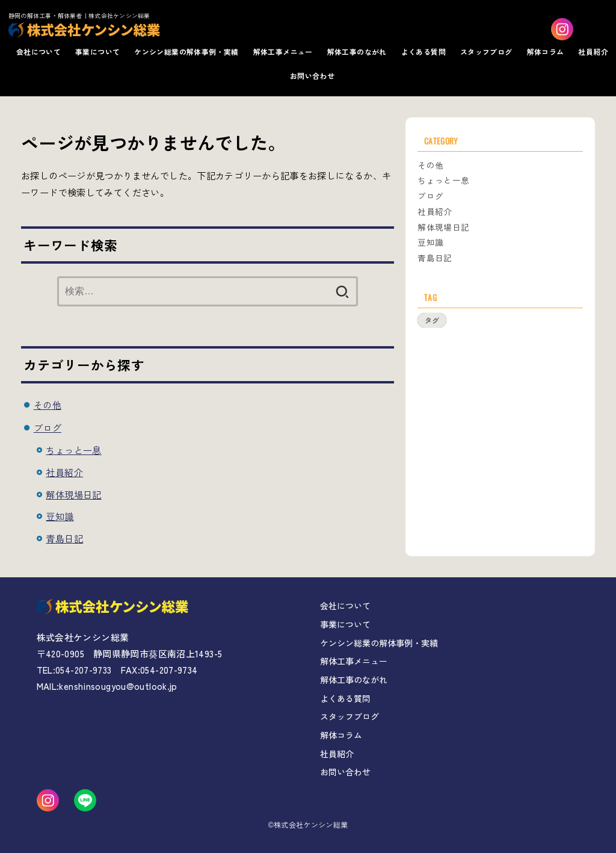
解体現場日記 (73, 494)
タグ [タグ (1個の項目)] (432, 320)
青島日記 (64, 538)
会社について (38, 51)
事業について (97, 51)
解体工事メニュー (283, 51)
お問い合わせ (312, 76)
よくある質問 (423, 51)
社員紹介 (593, 51)
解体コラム (546, 51)
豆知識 (60, 516)
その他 (48, 405)
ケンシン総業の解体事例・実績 (186, 51)
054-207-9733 (84, 670)
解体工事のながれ (357, 51)
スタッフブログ (486, 51)
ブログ (48, 427)
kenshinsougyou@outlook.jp (118, 686)
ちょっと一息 (73, 450)
